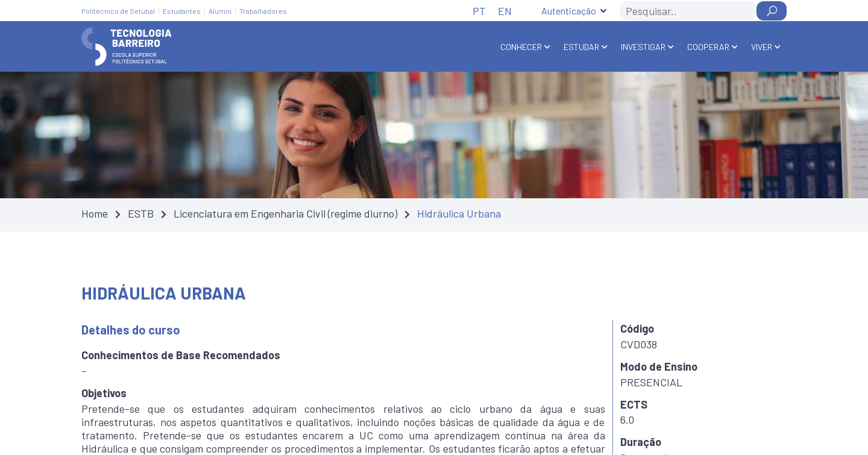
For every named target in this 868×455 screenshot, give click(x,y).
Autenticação (569, 11)
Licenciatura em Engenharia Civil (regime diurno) (285, 213)
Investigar (643, 47)
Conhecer (521, 47)
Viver (762, 47)
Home (95, 213)
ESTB (141, 213)
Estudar (581, 47)
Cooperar (708, 47)
